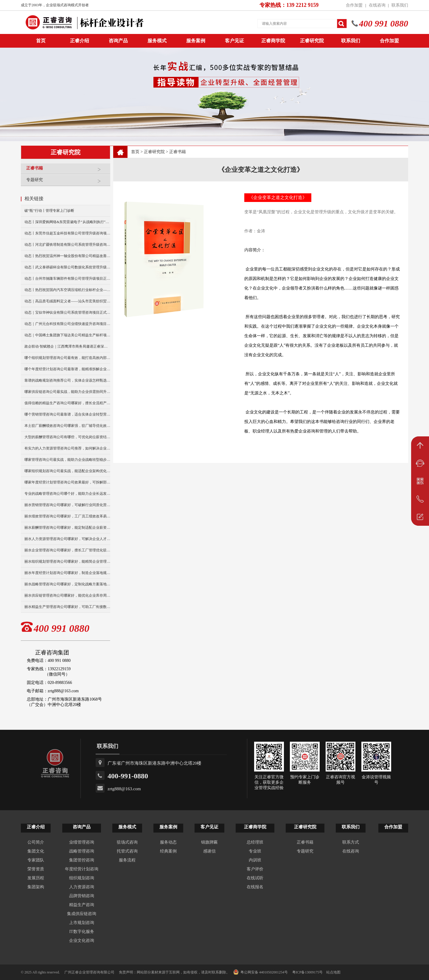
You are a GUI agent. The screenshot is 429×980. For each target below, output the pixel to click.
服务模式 (157, 41)
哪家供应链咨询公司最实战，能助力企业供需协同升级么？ (67, 392)
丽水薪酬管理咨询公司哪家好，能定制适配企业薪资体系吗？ (67, 528)
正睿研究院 (312, 41)
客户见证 (234, 41)
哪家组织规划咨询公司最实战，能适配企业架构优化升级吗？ (67, 471)
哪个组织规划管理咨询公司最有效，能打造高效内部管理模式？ (67, 358)
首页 (135, 152)
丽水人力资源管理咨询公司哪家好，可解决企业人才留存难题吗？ (67, 539)
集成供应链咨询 (82, 914)
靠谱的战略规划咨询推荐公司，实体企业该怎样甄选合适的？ (67, 380)
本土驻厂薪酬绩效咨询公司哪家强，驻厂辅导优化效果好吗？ (67, 426)
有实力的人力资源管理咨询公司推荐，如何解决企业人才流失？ (67, 448)
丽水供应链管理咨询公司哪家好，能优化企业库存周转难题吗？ (67, 595)
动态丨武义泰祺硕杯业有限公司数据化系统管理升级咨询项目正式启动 (67, 267)
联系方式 (351, 842)
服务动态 (168, 842)
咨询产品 (118, 41)
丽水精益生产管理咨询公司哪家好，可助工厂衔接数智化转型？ (67, 607)
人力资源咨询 (82, 887)
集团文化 (36, 851)
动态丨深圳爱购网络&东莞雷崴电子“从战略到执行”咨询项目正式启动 (67, 222)
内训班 (255, 860)
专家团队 (36, 860)
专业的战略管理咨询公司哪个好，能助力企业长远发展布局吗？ (67, 494)
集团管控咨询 (82, 860)
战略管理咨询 (82, 851)
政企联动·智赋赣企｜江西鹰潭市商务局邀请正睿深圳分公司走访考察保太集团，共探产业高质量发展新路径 (67, 346)
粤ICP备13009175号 (308, 972)
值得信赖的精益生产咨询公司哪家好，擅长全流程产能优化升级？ (67, 403)
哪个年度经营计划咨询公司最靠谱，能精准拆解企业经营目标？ (67, 369)
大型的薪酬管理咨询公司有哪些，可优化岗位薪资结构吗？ (67, 437)
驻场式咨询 (127, 842)
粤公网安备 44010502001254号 (261, 972)
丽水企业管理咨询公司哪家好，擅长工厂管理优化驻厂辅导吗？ (67, 550)
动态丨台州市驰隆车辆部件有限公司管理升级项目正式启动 (67, 279)
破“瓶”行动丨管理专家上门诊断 (49, 211)
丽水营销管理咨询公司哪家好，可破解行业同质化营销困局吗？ (67, 505)
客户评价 (255, 869)
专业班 (255, 851)
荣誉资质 (36, 869)
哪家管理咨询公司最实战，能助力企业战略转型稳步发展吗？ (67, 460)
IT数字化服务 (81, 932)
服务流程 (127, 860)
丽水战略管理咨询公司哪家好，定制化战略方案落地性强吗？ (67, 584)
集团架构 (36, 887)
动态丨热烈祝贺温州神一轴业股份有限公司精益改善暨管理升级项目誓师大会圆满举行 (67, 256)
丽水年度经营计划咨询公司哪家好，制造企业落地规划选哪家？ (67, 573)
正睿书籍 (67, 171)
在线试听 (255, 878)
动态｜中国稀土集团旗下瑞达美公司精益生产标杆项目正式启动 (67, 335)
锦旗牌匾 (209, 842)
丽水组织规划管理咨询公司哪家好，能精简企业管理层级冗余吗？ (67, 561)
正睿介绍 (36, 827)
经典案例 (168, 851)
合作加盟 (354, 5)
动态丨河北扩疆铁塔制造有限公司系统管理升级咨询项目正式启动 (67, 245)
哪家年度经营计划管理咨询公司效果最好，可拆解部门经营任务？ (67, 482)
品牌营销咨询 (82, 896)
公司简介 (36, 842)
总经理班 (255, 842)
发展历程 (36, 878)
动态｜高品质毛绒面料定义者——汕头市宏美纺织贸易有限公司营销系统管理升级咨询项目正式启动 (67, 301)
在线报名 (255, 887)
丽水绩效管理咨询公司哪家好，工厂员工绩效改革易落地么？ (67, 516)
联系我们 (400, 5)
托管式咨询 (127, 851)
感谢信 (209, 851)
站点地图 (333, 972)
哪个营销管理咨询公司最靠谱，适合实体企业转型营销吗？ (67, 414)
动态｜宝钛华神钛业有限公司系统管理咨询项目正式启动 (67, 312)
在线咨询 (377, 5)
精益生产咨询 (82, 905)
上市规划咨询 (82, 923)
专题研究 (67, 182)
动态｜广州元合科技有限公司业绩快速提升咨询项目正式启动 (67, 324)
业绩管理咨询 (82, 842)
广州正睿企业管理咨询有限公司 (89, 972)
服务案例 (196, 41)
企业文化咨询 (82, 941)
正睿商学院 (273, 41)
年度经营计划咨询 (82, 869)
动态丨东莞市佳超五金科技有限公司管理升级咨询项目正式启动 (67, 233)
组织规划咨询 (82, 878)
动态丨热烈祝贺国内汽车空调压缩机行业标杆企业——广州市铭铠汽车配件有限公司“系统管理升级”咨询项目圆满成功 (67, 290)
